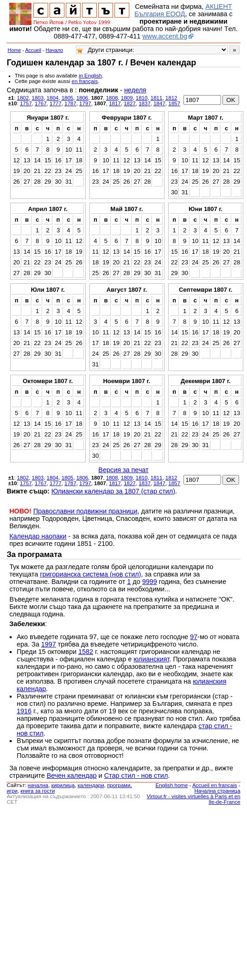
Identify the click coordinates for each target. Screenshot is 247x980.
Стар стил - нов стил (136, 775)
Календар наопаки (38, 536)
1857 (174, 103)
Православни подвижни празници (85, 511)
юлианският (151, 659)
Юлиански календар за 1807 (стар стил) (113, 491)
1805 (68, 98)
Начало (55, 50)
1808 (112, 98)
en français (85, 81)
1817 (115, 103)
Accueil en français (215, 785)
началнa (38, 785)
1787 (70, 103)
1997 (49, 644)
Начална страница (217, 791)
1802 (23, 98)
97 (194, 637)
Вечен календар (72, 775)
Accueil (33, 50)
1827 (130, 103)
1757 (26, 103)
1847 (159, 103)
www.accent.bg (165, 36)
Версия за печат (123, 470)
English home (172, 785)
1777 (56, 103)
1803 (38, 98)
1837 (145, 103)
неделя (135, 90)
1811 (157, 98)
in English (90, 76)
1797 (85, 103)
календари (91, 785)
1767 (41, 103)
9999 (150, 582)
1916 (24, 711)
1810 (142, 98)
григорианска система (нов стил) (90, 574)
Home (14, 50)
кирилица (63, 785)
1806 (82, 98)
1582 (86, 652)
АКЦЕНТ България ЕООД (183, 10)
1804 (53, 98)
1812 (171, 98)
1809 (127, 98)
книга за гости (38, 791)
